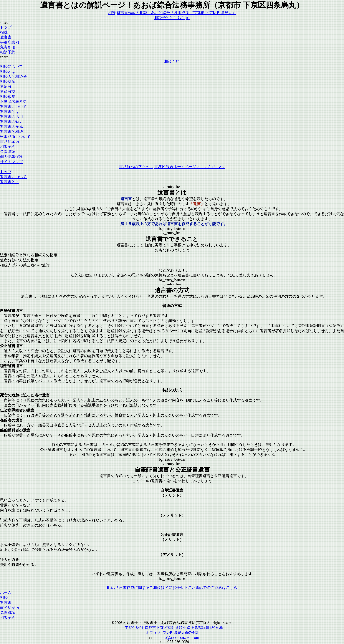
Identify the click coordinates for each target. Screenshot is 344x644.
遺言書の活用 (11, 117)
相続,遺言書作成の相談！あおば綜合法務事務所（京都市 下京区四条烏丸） (172, 13)
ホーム (6, 593)
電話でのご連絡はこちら (216, 588)
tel (188, 18)
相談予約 (172, 61)
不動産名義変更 (13, 102)
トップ (6, 27)
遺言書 (6, 37)
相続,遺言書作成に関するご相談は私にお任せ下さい (151, 588)
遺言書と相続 (11, 132)
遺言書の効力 (11, 122)
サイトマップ (11, 162)
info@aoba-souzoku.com (180, 637)
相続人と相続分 (13, 77)
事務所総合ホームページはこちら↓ (190, 167)
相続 (4, 32)
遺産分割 (8, 92)
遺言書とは (10, 112)
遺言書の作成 (11, 127)
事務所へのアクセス (136, 167)
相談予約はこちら (170, 18)
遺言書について (13, 107)
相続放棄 (8, 97)
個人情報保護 (11, 157)
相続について (11, 66)
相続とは (8, 71)
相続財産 (8, 82)
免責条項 (8, 613)
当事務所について (15, 137)
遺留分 (6, 87)
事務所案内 (10, 42)
